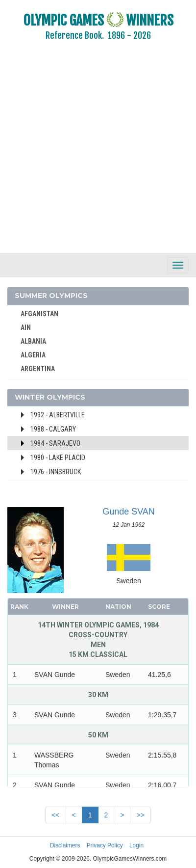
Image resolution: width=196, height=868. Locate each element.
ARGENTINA (38, 369)
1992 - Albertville (58, 415)
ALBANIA (33, 341)
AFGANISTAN (39, 314)
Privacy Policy (105, 845)
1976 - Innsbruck (56, 472)
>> (140, 815)
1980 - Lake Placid (58, 458)
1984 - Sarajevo (55, 443)
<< (55, 815)
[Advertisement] (92, 153)
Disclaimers (65, 845)
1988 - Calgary (53, 429)
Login (136, 845)
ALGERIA (33, 355)
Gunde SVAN (129, 512)
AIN (26, 327)
